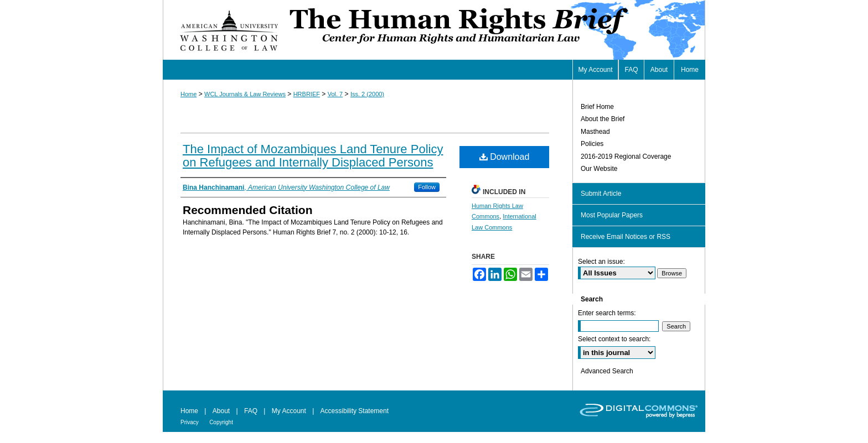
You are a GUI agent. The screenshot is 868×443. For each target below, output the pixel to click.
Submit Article (601, 194)
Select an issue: (601, 262)
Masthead (595, 132)
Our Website (599, 169)
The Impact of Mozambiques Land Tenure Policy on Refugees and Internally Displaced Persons (313, 156)
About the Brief (603, 119)
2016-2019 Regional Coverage (626, 157)
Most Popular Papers (612, 215)
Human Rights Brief (496, 30)
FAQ (251, 411)
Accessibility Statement (355, 411)
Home (188, 94)
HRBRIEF (307, 94)
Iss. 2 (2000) (367, 94)
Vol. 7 (335, 94)
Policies (592, 144)
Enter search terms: (607, 313)
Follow (427, 187)
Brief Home (597, 107)
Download (505, 157)
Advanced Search (607, 371)
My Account (289, 411)
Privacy (190, 422)
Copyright (221, 422)
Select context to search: (614, 339)
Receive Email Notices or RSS (626, 237)
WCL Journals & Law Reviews (245, 94)
